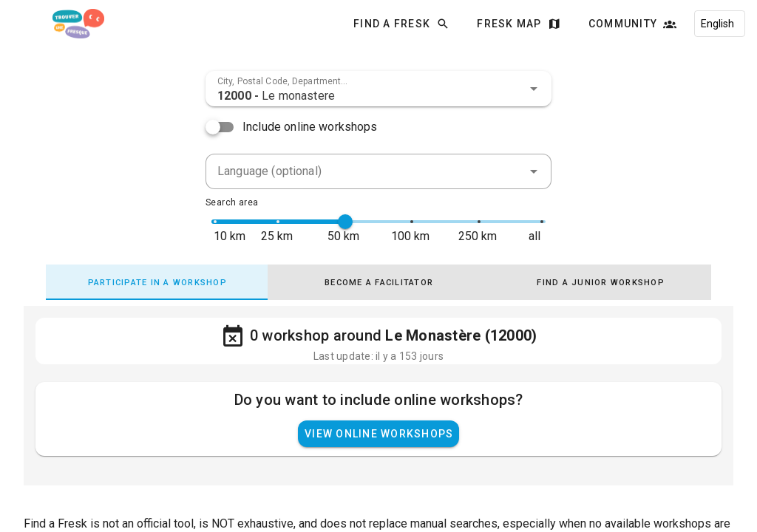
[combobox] (378, 89)
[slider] (345, 222)
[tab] (157, 282)
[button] (534, 89)
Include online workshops (310, 127)
